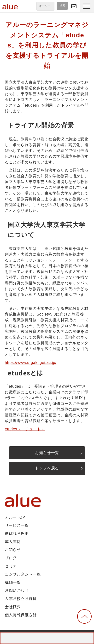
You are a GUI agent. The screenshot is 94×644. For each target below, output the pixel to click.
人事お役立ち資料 (21, 598)
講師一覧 (13, 582)
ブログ (11, 558)
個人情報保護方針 (21, 615)
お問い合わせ (17, 590)
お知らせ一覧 (47, 453)
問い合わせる (74, 6)
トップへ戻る (47, 468)
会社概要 (13, 607)
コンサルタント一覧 (23, 574)
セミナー (13, 566)
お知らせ (13, 550)
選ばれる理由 (17, 533)
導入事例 (13, 541)
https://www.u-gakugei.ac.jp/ (31, 363)
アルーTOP (15, 517)
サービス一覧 (17, 525)
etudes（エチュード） (25, 429)
